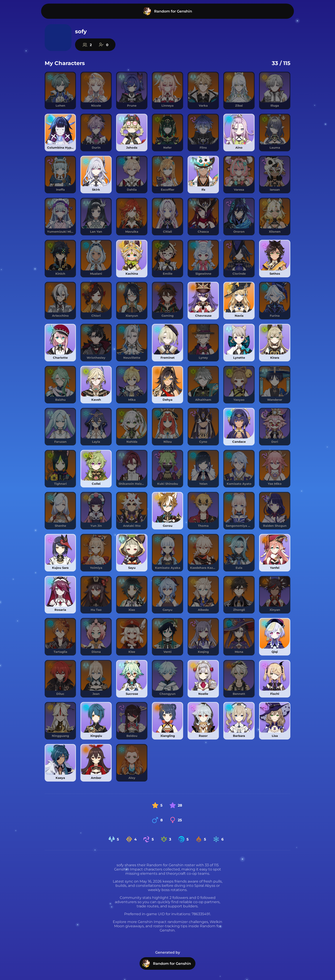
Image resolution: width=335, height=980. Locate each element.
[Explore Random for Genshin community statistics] (95, 45)
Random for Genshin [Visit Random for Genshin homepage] (166, 963)
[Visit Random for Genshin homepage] (167, 11)
